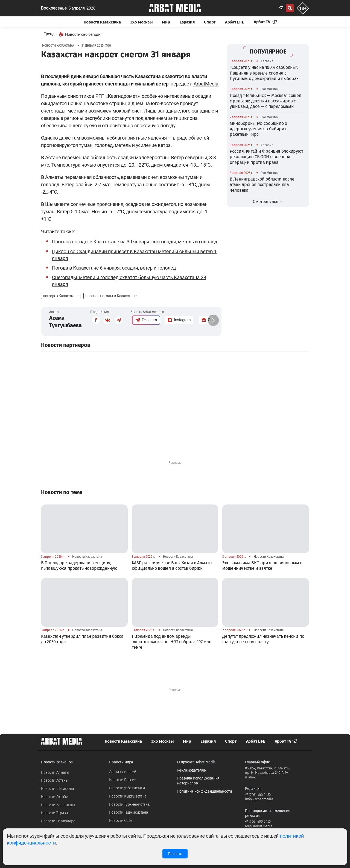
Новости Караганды (58, 805)
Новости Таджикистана (129, 812)
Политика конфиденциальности (205, 791)
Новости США (121, 821)
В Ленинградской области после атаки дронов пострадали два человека (262, 185)
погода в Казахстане (61, 296)
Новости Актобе (55, 797)
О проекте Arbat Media (197, 762)
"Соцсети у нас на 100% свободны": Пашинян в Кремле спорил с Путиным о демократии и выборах (264, 73)
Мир (166, 22)
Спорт (210, 22)
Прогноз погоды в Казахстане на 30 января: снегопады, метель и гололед (135, 242)
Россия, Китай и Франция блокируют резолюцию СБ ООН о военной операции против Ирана (266, 157)
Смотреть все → (268, 202)
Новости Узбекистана (127, 788)
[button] (213, 320)
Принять (175, 854)
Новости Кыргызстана (128, 796)
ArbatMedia (206, 84)
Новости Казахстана (102, 22)
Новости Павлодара (58, 821)
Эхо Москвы (141, 22)
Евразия (187, 22)
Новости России (123, 780)
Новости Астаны (55, 780)
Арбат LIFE (235, 22)
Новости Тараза (55, 813)
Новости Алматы (55, 773)
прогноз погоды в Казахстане (111, 296)
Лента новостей (123, 772)
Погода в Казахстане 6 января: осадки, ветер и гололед (114, 268)
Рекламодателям (192, 770)
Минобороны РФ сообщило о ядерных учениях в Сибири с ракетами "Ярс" (259, 129)
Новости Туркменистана (129, 804)
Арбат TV (266, 22)
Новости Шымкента (58, 789)
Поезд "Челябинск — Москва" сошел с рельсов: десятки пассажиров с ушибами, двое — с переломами (265, 101)
